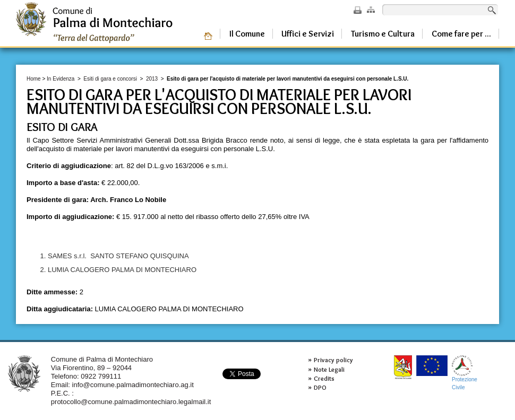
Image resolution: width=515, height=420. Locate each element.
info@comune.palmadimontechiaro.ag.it (133, 385)
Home (34, 79)
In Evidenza (61, 79)
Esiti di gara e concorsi (110, 79)
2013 (152, 79)
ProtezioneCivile (465, 373)
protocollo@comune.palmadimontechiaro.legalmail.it (131, 402)
